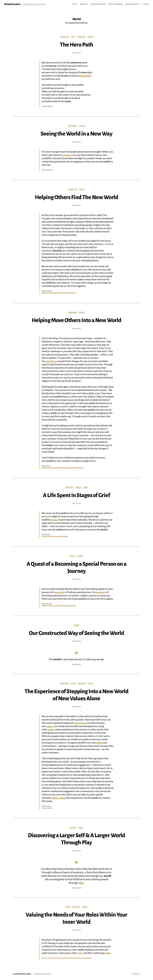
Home (75, 4)
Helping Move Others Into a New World (77, 320)
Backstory (84, 4)
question (60, 592)
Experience (73, 126)
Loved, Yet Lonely (47, 808)
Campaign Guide (132, 4)
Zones (85, 487)
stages (54, 520)
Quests (73, 556)
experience (67, 155)
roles (80, 953)
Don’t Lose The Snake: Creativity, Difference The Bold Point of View (63, 468)
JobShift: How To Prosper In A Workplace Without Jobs (59, 293)
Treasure (82, 683)
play (81, 883)
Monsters (81, 37)
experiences (80, 723)
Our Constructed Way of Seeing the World (76, 633)
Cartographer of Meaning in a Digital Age (55, 536)
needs (107, 953)
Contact (146, 4)
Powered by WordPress (42, 974)
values (50, 726)
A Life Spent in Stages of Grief (77, 495)
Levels (73, 683)
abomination (85, 76)
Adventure (64, 37)
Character (73, 189)
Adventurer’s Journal (98, 4)
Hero (73, 37)
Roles (68, 907)
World (90, 37)
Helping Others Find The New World (76, 197)
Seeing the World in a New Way (76, 134)
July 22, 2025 (77, 53)
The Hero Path (76, 45)
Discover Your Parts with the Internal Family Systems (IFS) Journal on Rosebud (66, 958)
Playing (73, 828)
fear (47, 516)
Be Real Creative (12, 4)
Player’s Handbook (116, 4)
